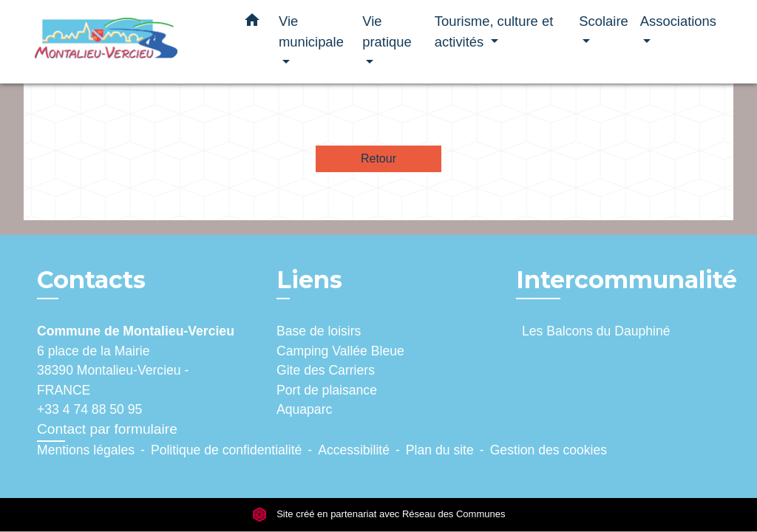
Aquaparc (304, 409)
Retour (378, 158)
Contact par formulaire (107, 429)
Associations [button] (678, 21)
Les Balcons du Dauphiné (596, 331)
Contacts (91, 280)
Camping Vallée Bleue (340, 351)
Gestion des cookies (549, 450)
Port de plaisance (327, 390)
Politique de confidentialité (226, 450)
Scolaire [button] (603, 21)
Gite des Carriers (326, 370)
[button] (252, 23)
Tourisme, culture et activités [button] (494, 31)
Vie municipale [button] (311, 31)
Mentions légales (86, 450)
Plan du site (440, 450)
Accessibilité (354, 450)
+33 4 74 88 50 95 (89, 409)
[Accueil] (127, 42)
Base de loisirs (319, 331)
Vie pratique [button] (387, 31)
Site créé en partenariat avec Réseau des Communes (379, 514)
